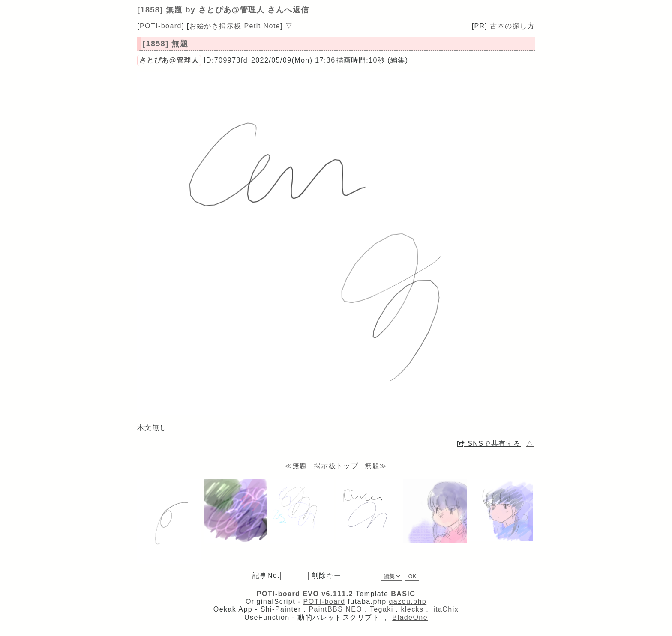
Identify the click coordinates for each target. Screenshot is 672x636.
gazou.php (408, 602)
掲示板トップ (336, 466)
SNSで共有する (489, 443)
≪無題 (296, 466)
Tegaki (382, 609)
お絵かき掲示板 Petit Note (235, 26)
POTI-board (161, 26)
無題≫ (376, 466)
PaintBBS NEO (335, 609)
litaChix (445, 609)
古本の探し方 (512, 26)
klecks (412, 609)
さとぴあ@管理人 (169, 60)
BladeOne (410, 617)
